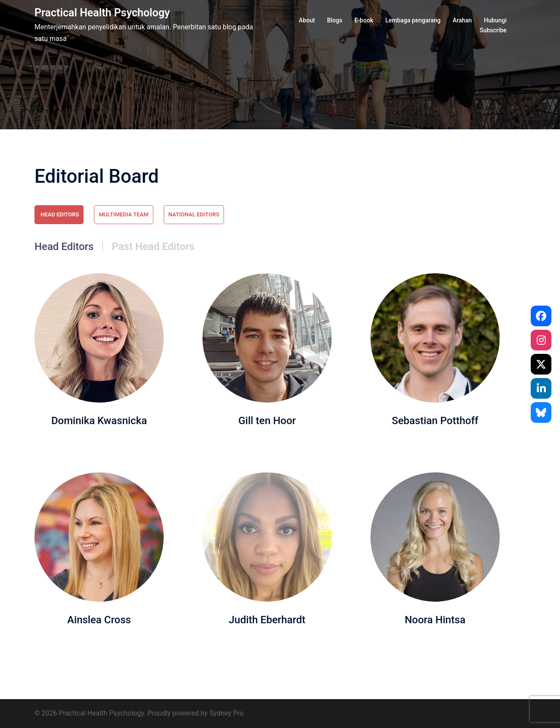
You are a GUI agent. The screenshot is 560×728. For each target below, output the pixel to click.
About (307, 20)
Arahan (462, 20)
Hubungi (495, 20)
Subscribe (493, 30)
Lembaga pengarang (413, 20)
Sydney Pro (226, 713)
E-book (364, 20)
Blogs (335, 20)
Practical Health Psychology (102, 13)
